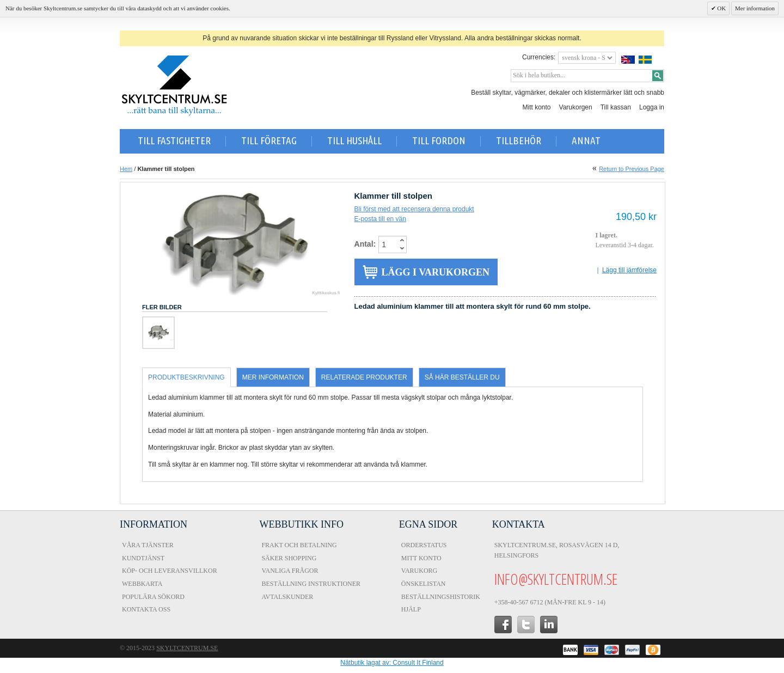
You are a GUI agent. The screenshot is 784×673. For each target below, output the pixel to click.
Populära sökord (153, 597)
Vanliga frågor (290, 571)
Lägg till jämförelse (629, 270)
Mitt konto (537, 107)
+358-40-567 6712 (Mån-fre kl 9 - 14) (550, 602)
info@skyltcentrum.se (556, 579)
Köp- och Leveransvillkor (170, 571)
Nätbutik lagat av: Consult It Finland (392, 663)
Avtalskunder (287, 597)
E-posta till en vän (380, 219)
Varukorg (419, 571)
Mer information (755, 8)
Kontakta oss (146, 609)
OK (721, 8)
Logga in (652, 107)
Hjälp (411, 609)
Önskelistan (424, 584)
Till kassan (616, 107)
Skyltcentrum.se (187, 648)
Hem (126, 169)
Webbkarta (142, 584)
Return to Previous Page (632, 169)
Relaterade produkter (364, 377)
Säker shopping (289, 558)
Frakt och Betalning (299, 545)
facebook (503, 625)
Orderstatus (424, 545)
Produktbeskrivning (186, 377)
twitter (526, 625)
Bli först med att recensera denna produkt (414, 209)
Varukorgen (576, 107)
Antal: (365, 244)
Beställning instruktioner (311, 584)
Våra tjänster (148, 545)
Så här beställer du (462, 377)
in (549, 625)
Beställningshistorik (441, 597)
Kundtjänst (143, 558)
